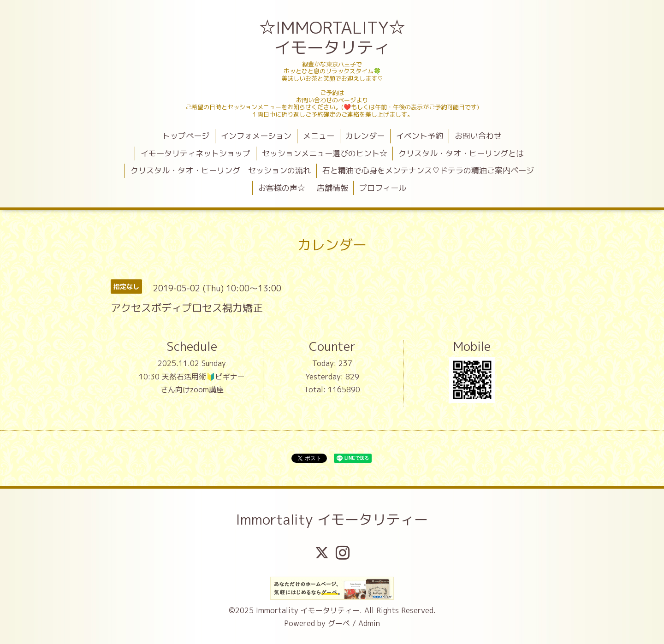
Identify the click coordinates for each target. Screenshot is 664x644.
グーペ (339, 623)
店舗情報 (332, 188)
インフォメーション (256, 136)
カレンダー (365, 136)
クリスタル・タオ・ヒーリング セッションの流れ (221, 170)
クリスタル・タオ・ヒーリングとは (461, 153)
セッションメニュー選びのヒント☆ (325, 153)
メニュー (319, 136)
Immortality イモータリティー (332, 520)
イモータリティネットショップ (196, 153)
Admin (369, 623)
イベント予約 (420, 136)
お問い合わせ (478, 136)
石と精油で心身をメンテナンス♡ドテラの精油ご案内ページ (428, 170)
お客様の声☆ (282, 188)
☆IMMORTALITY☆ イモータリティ (333, 37)
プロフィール (383, 188)
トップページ (186, 136)
